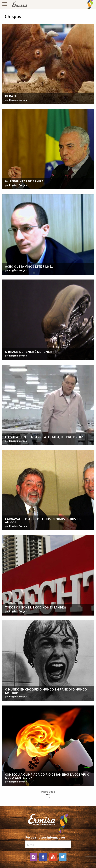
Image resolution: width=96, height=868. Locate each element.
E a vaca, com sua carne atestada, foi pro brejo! (44, 437)
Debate (11, 96)
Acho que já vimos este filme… (29, 266)
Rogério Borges (18, 100)
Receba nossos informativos (48, 842)
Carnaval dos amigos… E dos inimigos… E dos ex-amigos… (43, 520)
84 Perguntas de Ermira (24, 181)
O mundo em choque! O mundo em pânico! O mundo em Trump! (46, 691)
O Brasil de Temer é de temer (28, 352)
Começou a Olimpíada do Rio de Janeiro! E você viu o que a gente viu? (47, 776)
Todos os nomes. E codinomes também (36, 607)
